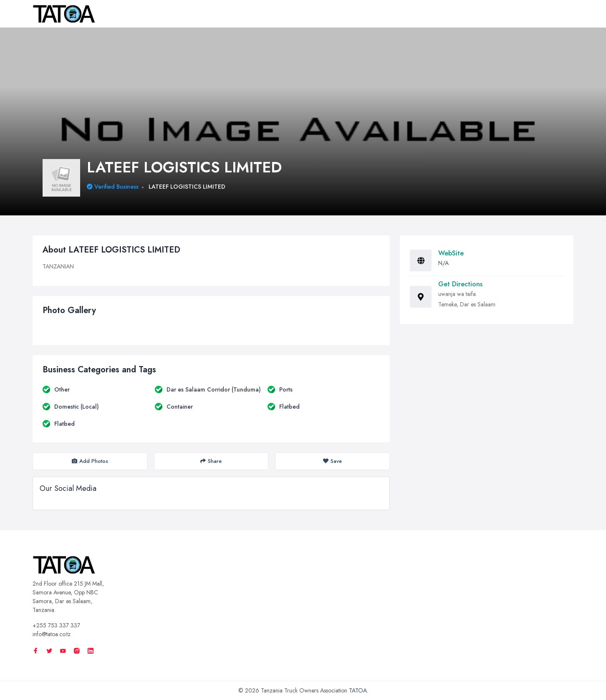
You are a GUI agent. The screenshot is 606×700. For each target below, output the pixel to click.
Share (211, 461)
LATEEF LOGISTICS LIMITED (187, 187)
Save (332, 461)
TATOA (358, 690)
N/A (443, 263)
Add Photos (90, 461)
